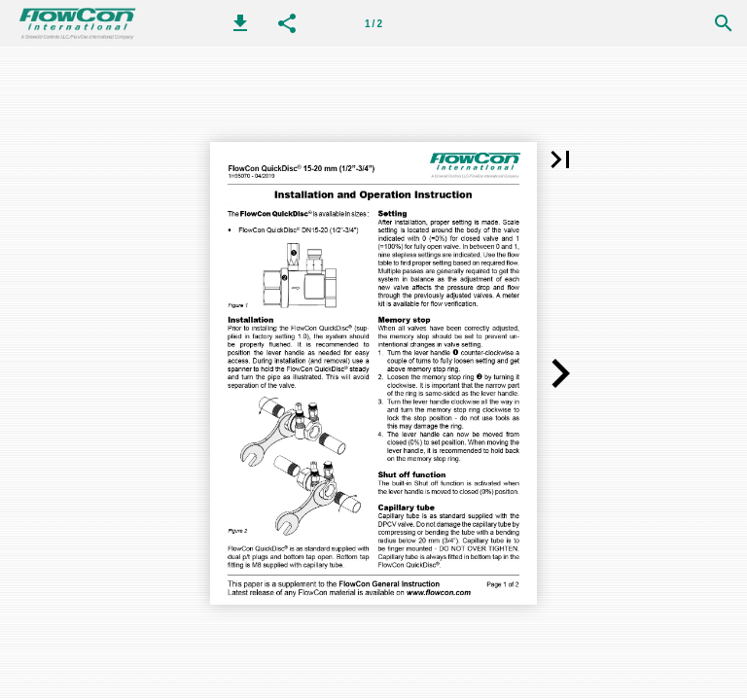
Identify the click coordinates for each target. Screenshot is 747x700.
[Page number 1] (373, 23)
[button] (240, 23)
